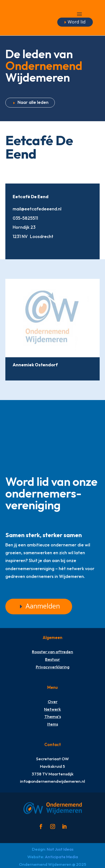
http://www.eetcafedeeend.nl (16, 247)
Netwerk (52, 709)
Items (53, 724)
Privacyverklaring (53, 667)
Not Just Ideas (60, 849)
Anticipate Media (61, 857)
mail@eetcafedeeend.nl (37, 209)
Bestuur (52, 659)
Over (53, 701)
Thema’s (53, 716)
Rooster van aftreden (52, 652)
